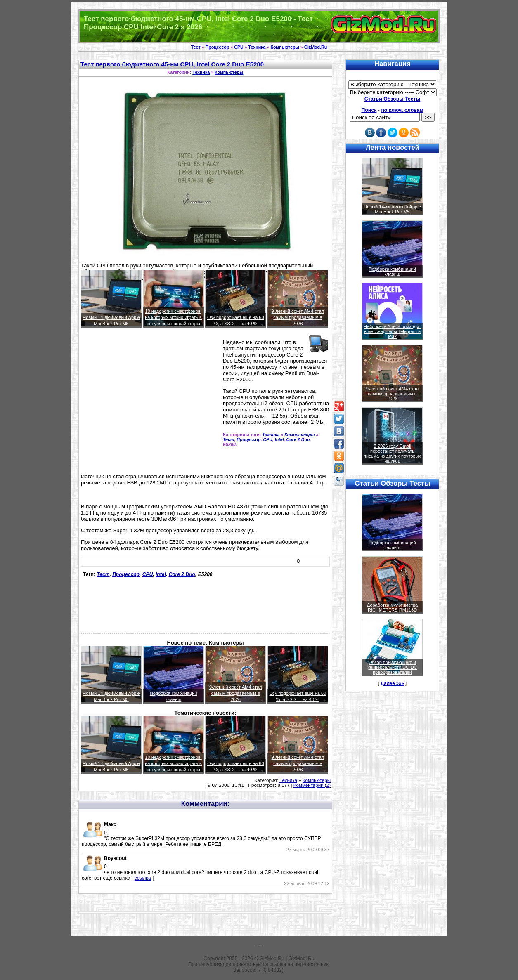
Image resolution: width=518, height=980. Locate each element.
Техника (257, 47)
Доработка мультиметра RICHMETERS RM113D (392, 607)
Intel (279, 439)
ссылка (143, 878)
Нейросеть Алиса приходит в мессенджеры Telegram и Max (392, 331)
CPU (239, 47)
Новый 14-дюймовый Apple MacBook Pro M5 (392, 209)
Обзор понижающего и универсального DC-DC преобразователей (392, 667)
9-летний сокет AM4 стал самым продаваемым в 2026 (298, 317)
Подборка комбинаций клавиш (392, 272)
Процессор (218, 47)
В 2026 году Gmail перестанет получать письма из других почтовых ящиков (392, 453)
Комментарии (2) (312, 785)
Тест (196, 47)
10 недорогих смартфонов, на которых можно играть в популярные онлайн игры (173, 317)
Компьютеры (285, 47)
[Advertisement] (150, 398)
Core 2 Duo (298, 439)
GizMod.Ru (316, 47)
